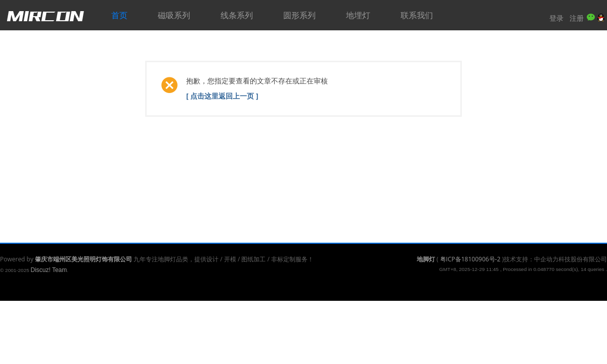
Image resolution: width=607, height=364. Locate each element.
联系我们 (417, 15)
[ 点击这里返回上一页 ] (222, 96)
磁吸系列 (174, 15)
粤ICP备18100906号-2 (470, 259)
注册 (577, 18)
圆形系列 (299, 15)
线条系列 (237, 15)
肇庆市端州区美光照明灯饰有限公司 (83, 259)
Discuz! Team (49, 270)
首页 (119, 15)
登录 (556, 18)
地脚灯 (426, 259)
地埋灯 (358, 15)
